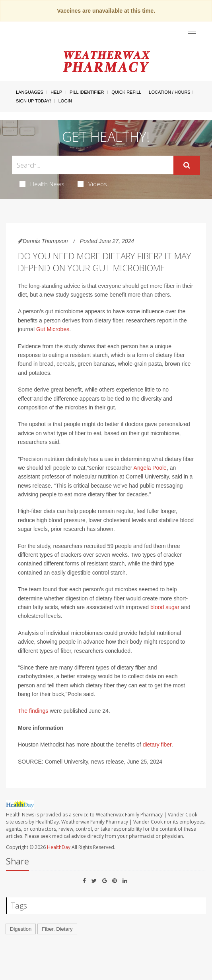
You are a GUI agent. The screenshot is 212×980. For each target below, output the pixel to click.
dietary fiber (157, 745)
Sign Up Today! (33, 101)
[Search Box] (93, 165)
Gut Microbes (53, 329)
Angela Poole (150, 468)
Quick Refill (126, 92)
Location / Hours (169, 92)
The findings (33, 711)
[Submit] (187, 165)
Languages (29, 92)
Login (65, 101)
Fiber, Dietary (57, 929)
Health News (42, 184)
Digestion (21, 929)
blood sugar (165, 607)
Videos (92, 184)
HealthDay (59, 847)
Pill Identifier (87, 92)
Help (56, 92)
